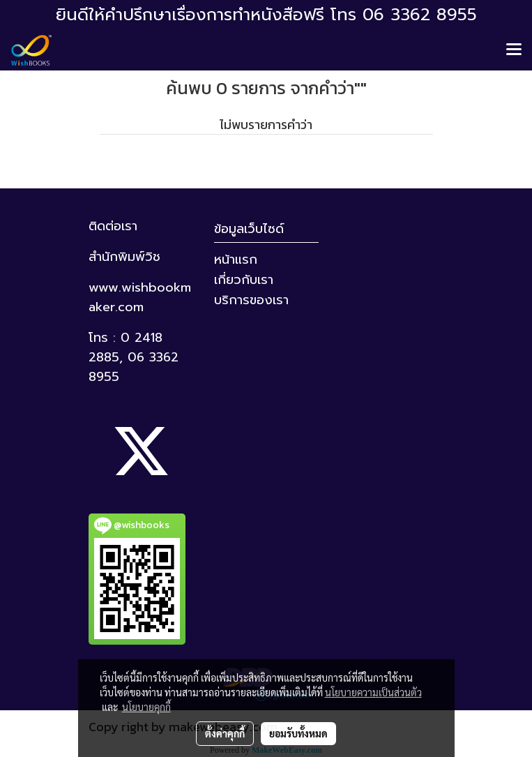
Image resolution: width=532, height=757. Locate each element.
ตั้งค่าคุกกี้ (225, 733)
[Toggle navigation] (514, 50)
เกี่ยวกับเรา (244, 280)
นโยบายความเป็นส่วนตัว (373, 692)
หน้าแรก (236, 260)
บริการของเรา (251, 300)
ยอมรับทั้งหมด (298, 733)
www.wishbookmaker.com (140, 297)
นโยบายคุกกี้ (146, 707)
